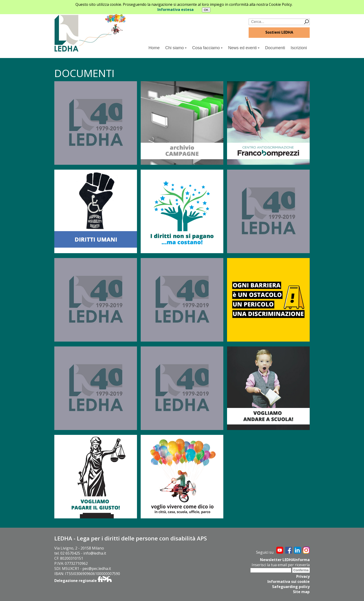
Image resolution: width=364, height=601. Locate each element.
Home (154, 48)
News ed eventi (244, 48)
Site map (301, 592)
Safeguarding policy (291, 587)
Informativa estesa (175, 10)
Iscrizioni (299, 48)
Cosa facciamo (207, 48)
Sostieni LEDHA (279, 32)
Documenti (275, 48)
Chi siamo (176, 48)
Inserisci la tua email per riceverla (281, 565)
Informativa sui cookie (289, 582)
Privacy (303, 576)
